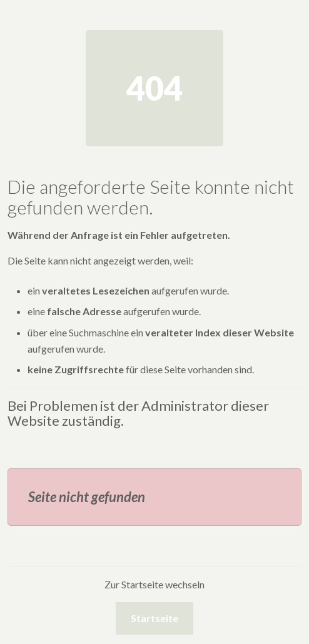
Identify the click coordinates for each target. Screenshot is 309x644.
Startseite (154, 618)
